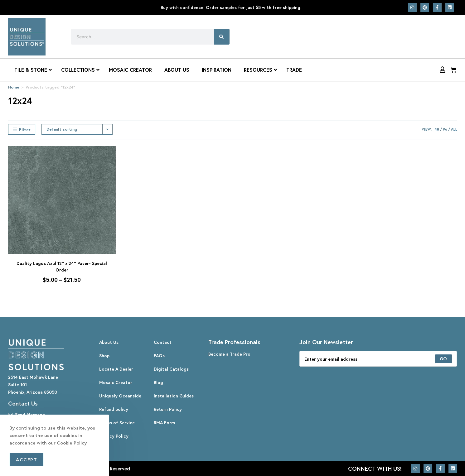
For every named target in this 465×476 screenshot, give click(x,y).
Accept (27, 459)
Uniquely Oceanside (120, 396)
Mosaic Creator (116, 382)
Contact (163, 342)
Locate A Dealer (116, 369)
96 (445, 129)
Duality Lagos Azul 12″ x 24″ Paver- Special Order (62, 267)
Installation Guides (174, 396)
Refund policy (114, 409)
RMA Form (164, 423)
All (454, 129)
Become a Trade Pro (229, 354)
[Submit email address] (444, 359)
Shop (104, 356)
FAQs (159, 356)
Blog (158, 382)
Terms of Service (117, 423)
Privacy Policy (114, 436)
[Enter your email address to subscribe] (378, 359)
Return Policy (168, 409)
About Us (109, 342)
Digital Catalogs (171, 369)
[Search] (222, 37)
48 (437, 129)
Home (14, 87)
